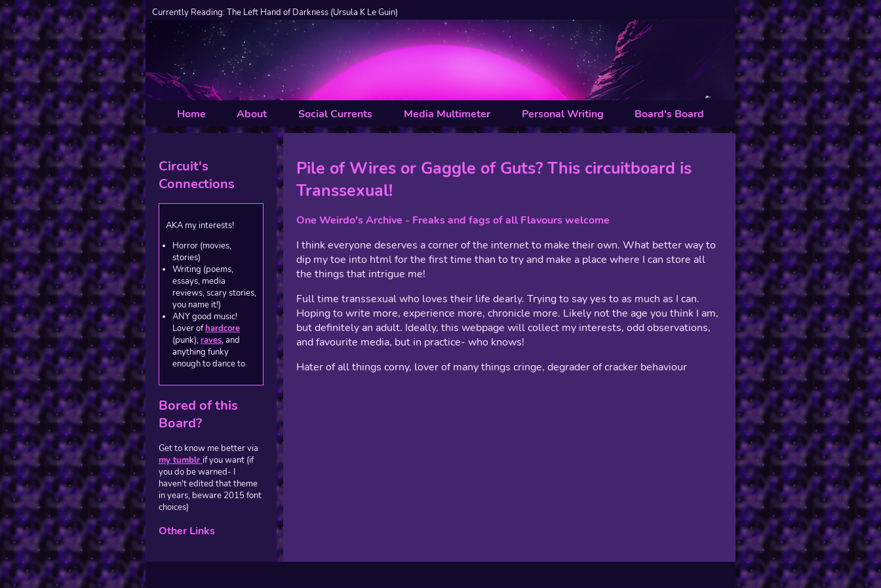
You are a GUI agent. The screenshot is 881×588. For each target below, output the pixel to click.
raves (211, 340)
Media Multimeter (447, 114)
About (252, 114)
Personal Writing (563, 114)
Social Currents (335, 114)
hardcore (223, 328)
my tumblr (181, 460)
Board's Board (669, 114)
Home (191, 114)
